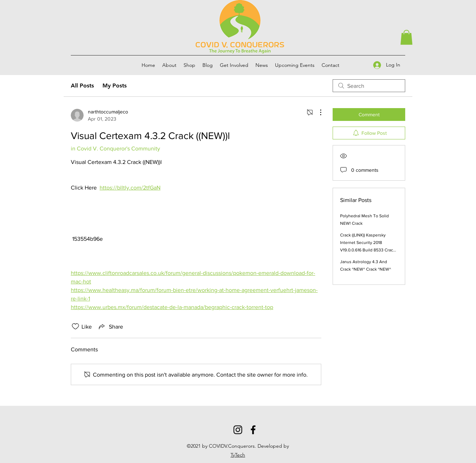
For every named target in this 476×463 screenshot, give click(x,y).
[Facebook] (253, 430)
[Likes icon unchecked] (75, 326)
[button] (406, 37)
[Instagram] (238, 430)
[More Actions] (317, 112)
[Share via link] (110, 326)
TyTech (238, 455)
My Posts (115, 86)
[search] (369, 86)
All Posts (82, 86)
